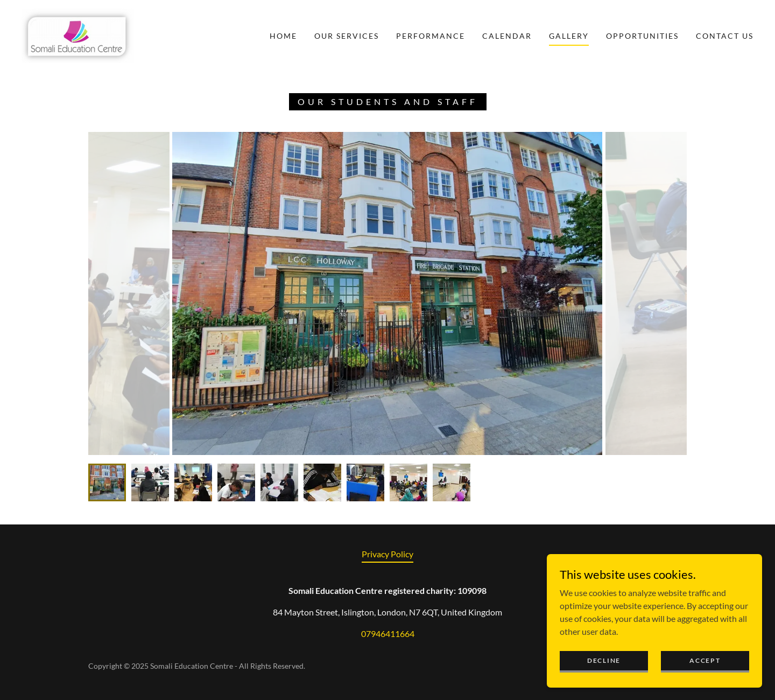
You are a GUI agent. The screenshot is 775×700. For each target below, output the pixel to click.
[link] (77, 35)
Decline (604, 660)
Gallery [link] (569, 36)
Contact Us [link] (725, 36)
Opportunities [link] (642, 36)
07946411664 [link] (388, 633)
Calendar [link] (507, 36)
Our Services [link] (347, 36)
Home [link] (283, 36)
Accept (705, 660)
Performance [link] (431, 36)
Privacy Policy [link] (387, 554)
